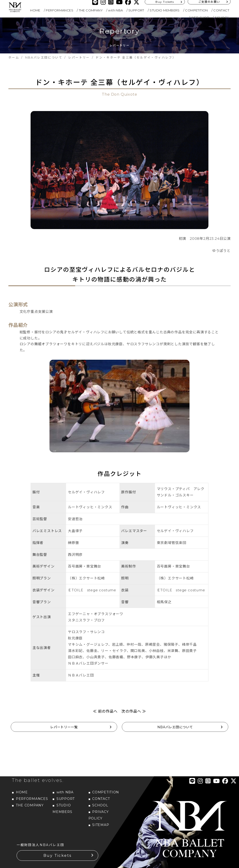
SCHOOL (222, 17)
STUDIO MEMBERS (165, 10)
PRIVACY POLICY (99, 815)
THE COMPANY (91, 10)
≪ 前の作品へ (105, 711)
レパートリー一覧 (64, 727)
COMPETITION (196, 10)
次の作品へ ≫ (134, 711)
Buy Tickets (57, 856)
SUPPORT (136, 10)
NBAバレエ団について (175, 727)
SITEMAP (101, 825)
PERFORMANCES (60, 10)
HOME (35, 10)
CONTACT (221, 10)
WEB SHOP (200, 17)
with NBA (115, 10)
